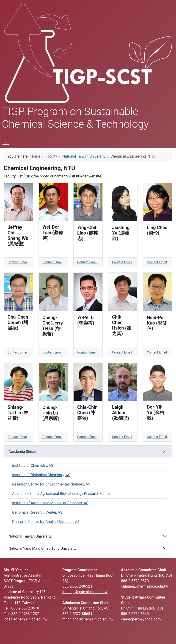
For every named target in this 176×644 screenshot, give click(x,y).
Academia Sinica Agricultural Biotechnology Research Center (62, 494)
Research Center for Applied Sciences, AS (46, 522)
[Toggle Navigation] (6, 141)
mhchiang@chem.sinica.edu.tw (88, 619)
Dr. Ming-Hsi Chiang (78, 608)
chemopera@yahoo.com (141, 619)
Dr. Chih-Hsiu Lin (134, 608)
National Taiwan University (30, 536)
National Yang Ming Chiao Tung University (43, 548)
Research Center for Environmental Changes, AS (51, 484)
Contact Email (18, 262)
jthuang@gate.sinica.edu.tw (85, 592)
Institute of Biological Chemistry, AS (41, 475)
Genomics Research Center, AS (37, 512)
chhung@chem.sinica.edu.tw (144, 586)
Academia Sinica (22, 452)
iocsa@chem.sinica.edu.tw (26, 619)
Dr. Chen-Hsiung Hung (139, 575)
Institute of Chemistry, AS (33, 466)
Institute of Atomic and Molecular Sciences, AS (50, 503)
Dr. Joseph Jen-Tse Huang (84, 575)
